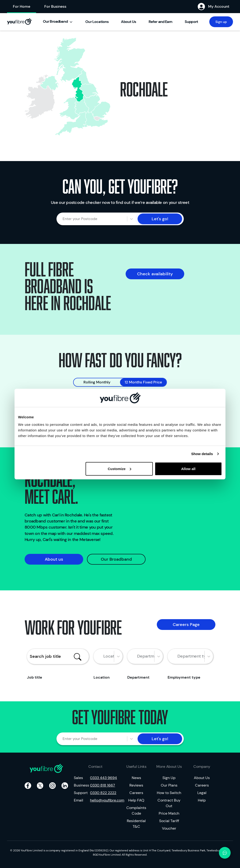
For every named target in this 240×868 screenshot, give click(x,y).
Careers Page (186, 625)
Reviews (136, 785)
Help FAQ (136, 800)
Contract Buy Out (169, 803)
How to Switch (169, 793)
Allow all (188, 469)
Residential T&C (136, 824)
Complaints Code (136, 811)
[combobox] (65, 219)
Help (202, 800)
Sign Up (169, 778)
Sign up (221, 22)
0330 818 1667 (103, 785)
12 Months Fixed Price (143, 382)
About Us (202, 778)
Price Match (169, 813)
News (136, 778)
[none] (101, 110)
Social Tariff (169, 821)
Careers (136, 793)
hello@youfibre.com (104, 800)
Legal (202, 793)
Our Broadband (116, 559)
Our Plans (169, 785)
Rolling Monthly (97, 382)
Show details (202, 454)
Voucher (169, 828)
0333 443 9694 (103, 778)
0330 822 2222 (103, 793)
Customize (120, 469)
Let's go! (160, 219)
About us (54, 559)
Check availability (155, 274)
